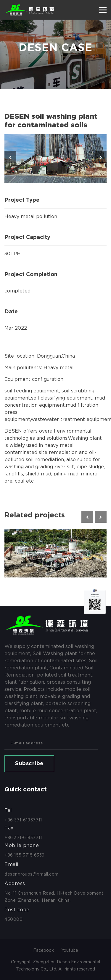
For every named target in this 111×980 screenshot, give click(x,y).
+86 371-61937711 (23, 820)
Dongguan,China (56, 356)
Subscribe (29, 764)
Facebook (44, 950)
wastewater (45, 419)
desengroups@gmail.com (32, 874)
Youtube (70, 950)
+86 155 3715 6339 (25, 855)
